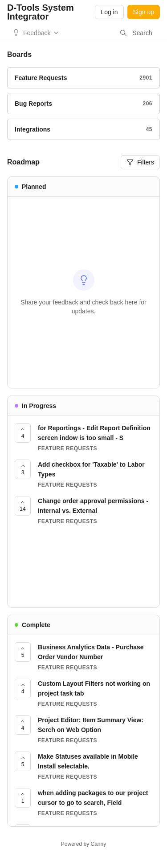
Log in (109, 12)
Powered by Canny (83, 844)
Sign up (144, 12)
